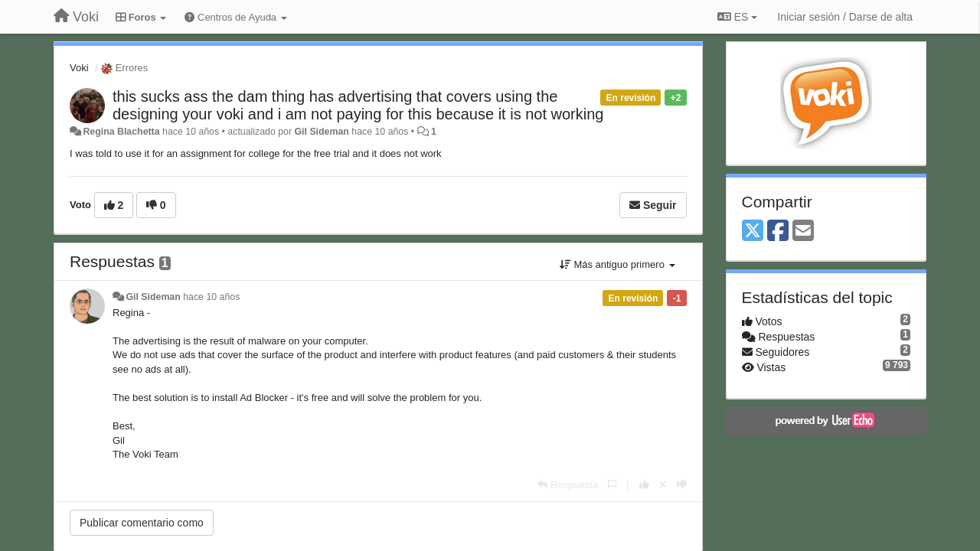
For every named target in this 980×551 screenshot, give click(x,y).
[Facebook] (778, 231)
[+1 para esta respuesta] (644, 485)
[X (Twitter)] (753, 231)
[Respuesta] (568, 485)
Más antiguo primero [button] (617, 264)
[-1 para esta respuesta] (682, 485)
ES (737, 17)
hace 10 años (211, 297)
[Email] (803, 231)
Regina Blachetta (121, 132)
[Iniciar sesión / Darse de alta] (845, 17)
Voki (79, 68)
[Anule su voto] (663, 485)
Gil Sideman (322, 132)
